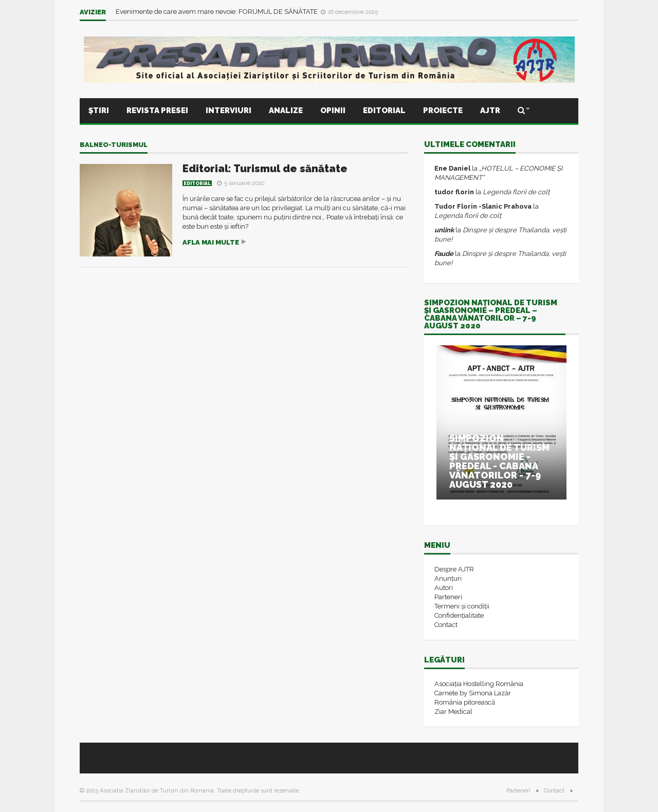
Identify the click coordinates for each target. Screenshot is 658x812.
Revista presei (157, 110)
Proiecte (443, 110)
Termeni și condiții (462, 606)
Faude (444, 254)
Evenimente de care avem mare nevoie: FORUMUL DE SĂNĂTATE (217, 12)
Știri (99, 110)
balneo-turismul (114, 145)
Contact (446, 625)
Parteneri (448, 597)
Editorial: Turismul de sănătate (265, 169)
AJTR (490, 110)
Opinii (333, 110)
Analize (286, 110)
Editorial (384, 110)
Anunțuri (448, 578)
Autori (444, 588)
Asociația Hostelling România (479, 684)
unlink (444, 230)
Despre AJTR (454, 569)
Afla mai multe (211, 242)
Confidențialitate (459, 615)
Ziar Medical (453, 712)
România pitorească (465, 702)
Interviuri (229, 110)
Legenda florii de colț (516, 192)
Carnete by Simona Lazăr (473, 693)
